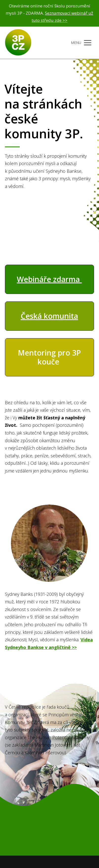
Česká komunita (49, 316)
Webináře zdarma (49, 279)
